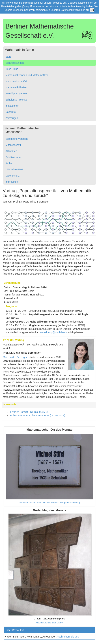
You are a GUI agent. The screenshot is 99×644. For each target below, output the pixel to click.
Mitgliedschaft (13, 145)
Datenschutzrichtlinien (73, 10)
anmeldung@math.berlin (54, 332)
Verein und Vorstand (17, 139)
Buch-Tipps (12, 69)
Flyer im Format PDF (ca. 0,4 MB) (29, 412)
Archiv (9, 163)
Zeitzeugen (12, 118)
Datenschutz (12, 176)
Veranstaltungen (15, 63)
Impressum (12, 182)
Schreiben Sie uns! (69, 637)
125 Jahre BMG (14, 169)
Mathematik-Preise (16, 87)
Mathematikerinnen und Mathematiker (27, 75)
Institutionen (12, 106)
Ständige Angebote (16, 93)
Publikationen (13, 157)
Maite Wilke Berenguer (16, 357)
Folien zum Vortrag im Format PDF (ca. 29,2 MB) (38, 415)
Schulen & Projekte (16, 100)
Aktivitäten (11, 151)
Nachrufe (11, 112)
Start (8, 57)
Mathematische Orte (17, 81)
